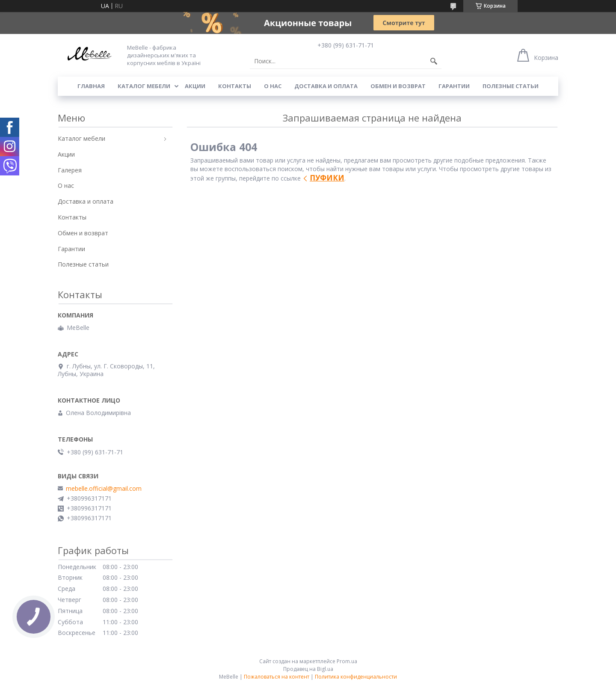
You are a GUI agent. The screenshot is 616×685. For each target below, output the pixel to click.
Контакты (235, 86)
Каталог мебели (144, 86)
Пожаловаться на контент (277, 677)
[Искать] (434, 61)
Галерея (70, 170)
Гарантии (454, 86)
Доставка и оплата (326, 86)
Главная (91, 86)
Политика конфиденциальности (356, 677)
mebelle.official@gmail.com (104, 489)
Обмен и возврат (398, 86)
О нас (273, 86)
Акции (195, 86)
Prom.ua (347, 661)
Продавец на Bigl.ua (308, 669)
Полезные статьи (511, 86)
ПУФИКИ (327, 178)
